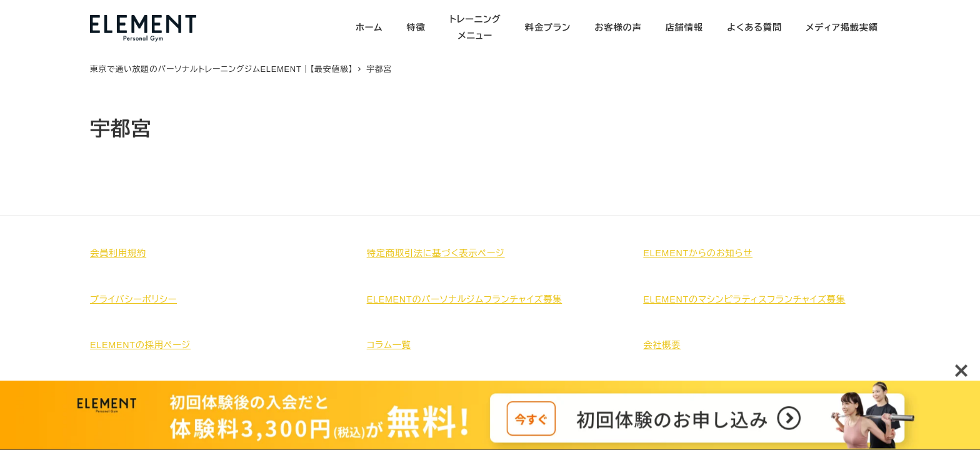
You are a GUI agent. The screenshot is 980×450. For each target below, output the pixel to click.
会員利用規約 (118, 253)
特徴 (416, 27)
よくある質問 (754, 27)
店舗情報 (684, 27)
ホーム (369, 27)
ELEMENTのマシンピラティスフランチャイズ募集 (744, 299)
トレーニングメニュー (475, 27)
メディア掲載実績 (842, 27)
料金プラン (548, 27)
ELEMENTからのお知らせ (698, 253)
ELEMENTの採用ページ (140, 345)
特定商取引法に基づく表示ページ (436, 253)
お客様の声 (618, 27)
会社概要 (662, 345)
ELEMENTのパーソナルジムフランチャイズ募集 (465, 299)
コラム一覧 (389, 345)
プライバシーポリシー (133, 299)
